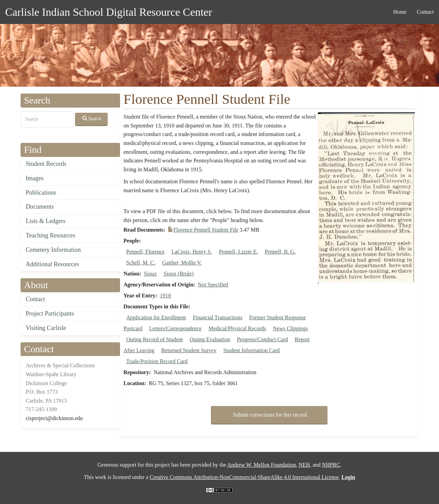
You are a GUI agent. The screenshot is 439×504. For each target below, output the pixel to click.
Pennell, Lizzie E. (238, 252)
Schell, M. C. (141, 263)
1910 (165, 296)
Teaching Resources (50, 235)
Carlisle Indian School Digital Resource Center (109, 12)
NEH (304, 465)
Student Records (46, 164)
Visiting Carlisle (46, 328)
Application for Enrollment (156, 317)
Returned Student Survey (189, 350)
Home (400, 12)
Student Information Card (251, 350)
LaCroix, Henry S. (192, 252)
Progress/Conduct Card (263, 339)
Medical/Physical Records (237, 328)
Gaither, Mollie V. (182, 263)
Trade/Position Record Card (157, 361)
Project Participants (50, 314)
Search (92, 119)
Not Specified (213, 285)
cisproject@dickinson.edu (54, 418)
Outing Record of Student (155, 339)
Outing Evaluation (210, 339)
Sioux (150, 274)
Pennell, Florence (145, 252)
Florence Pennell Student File (206, 230)
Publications (41, 193)
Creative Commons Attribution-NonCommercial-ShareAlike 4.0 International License (244, 477)
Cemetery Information (53, 250)
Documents (40, 207)
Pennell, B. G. (280, 252)
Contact (425, 12)
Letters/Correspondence (175, 328)
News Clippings (290, 328)
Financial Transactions (217, 317)
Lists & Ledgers (46, 221)
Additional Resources (52, 264)
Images (35, 178)
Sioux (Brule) (179, 274)
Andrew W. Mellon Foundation (262, 465)
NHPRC (331, 465)
